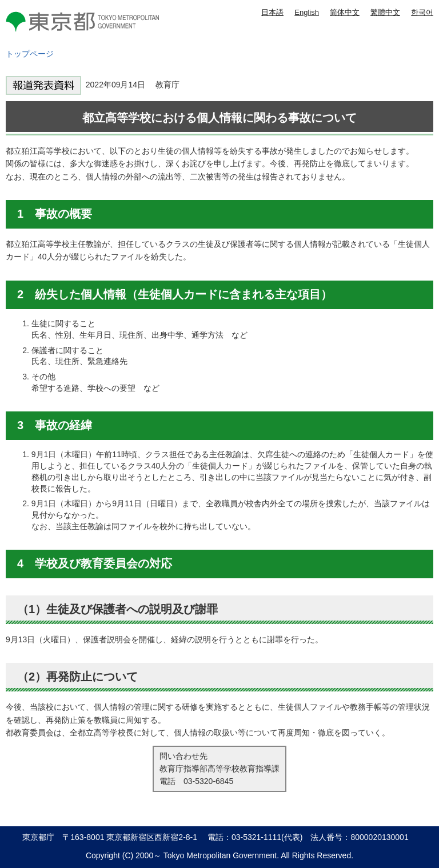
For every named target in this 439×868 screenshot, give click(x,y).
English (307, 12)
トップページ (30, 54)
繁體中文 (385, 12)
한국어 (422, 12)
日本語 (272, 12)
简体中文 (345, 12)
